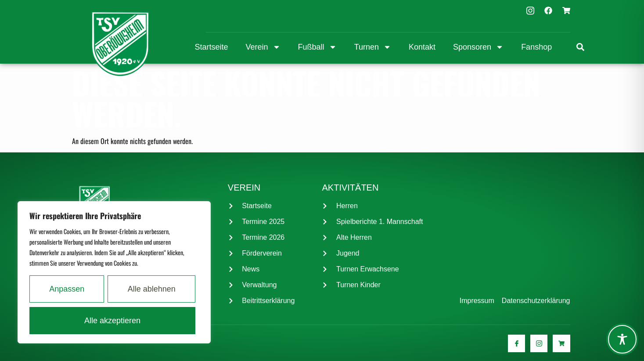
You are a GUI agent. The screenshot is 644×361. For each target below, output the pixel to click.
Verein (263, 47)
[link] (580, 47)
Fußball (317, 47)
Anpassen (67, 289)
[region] (114, 272)
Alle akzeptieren (112, 321)
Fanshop (536, 47)
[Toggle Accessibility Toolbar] (622, 339)
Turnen (373, 47)
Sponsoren (478, 47)
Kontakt (422, 47)
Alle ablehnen (152, 289)
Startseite (212, 47)
